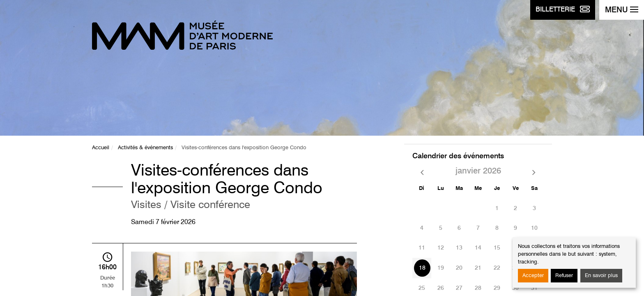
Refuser (564, 276)
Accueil (101, 148)
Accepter (533, 276)
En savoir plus (601, 276)
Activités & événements (145, 148)
